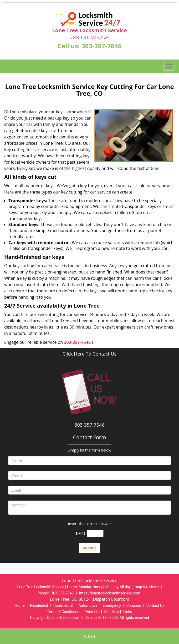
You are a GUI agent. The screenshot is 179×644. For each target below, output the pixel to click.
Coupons (134, 605)
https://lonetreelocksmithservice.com (110, 593)
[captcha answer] (95, 533)
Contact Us (155, 605)
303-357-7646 (102, 46)
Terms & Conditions (63, 612)
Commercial (63, 605)
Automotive (88, 605)
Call (89, 636)
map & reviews (147, 587)
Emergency (112, 605)
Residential (39, 605)
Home (20, 605)
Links (128, 612)
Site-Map (112, 612)
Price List (92, 612)
